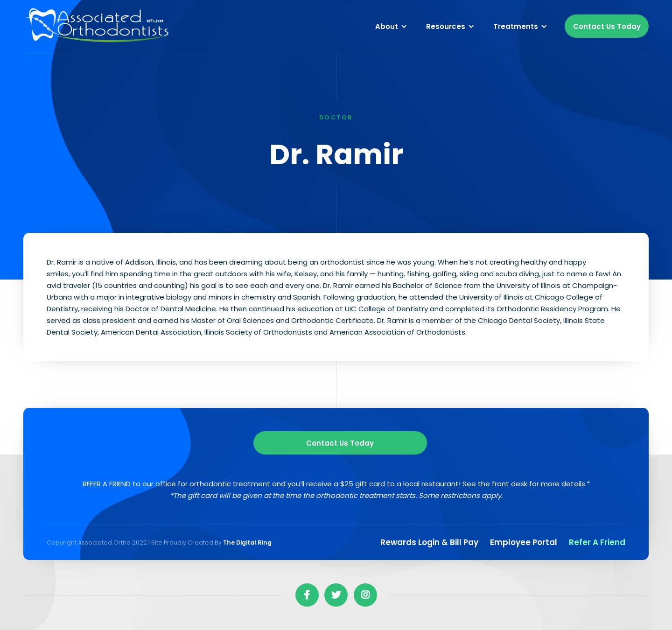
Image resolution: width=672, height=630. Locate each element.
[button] (391, 26)
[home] (98, 27)
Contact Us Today (607, 26)
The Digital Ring (247, 542)
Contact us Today (340, 443)
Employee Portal (524, 542)
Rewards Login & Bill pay (429, 542)
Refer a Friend (597, 542)
